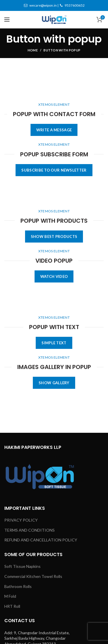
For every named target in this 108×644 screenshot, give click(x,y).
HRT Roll (12, 606)
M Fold (10, 596)
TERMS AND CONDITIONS (30, 530)
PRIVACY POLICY (21, 520)
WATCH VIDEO (54, 276)
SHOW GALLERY (54, 383)
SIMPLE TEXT (54, 343)
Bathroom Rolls (18, 586)
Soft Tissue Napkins (22, 566)
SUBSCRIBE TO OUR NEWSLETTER (54, 170)
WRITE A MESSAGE (54, 130)
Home (33, 50)
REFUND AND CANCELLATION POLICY (41, 540)
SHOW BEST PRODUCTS (54, 237)
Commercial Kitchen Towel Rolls (33, 576)
